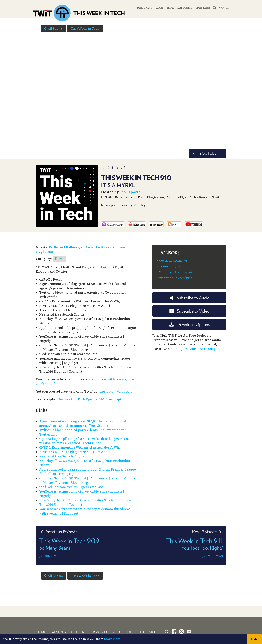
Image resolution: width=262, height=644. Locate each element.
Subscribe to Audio (189, 298)
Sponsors (203, 8)
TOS (143, 632)
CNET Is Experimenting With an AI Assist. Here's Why (80, 448)
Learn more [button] (112, 639)
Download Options (189, 324)
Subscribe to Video (189, 311)
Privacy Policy (103, 632)
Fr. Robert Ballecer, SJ (66, 247)
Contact (41, 632)
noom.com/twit (171, 266)
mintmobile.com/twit (176, 278)
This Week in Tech (85, 29)
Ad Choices (127, 632)
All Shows (53, 28)
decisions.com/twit (174, 261)
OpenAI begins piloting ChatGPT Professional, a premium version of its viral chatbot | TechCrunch (84, 441)
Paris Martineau (98, 247)
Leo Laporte (130, 192)
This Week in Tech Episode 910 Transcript (89, 399)
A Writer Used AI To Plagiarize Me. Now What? (75, 452)
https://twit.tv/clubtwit (115, 392)
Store (154, 632)
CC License (79, 632)
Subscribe (185, 8)
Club (159, 8)
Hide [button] (254, 639)
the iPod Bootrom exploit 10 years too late (71, 487)
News (59, 259)
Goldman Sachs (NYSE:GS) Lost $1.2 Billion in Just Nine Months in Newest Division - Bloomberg (87, 481)
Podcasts (145, 8)
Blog (170, 8)
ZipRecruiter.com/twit (176, 272)
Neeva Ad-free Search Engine (62, 456)
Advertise (60, 632)
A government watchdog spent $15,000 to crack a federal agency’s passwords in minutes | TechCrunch (83, 424)
